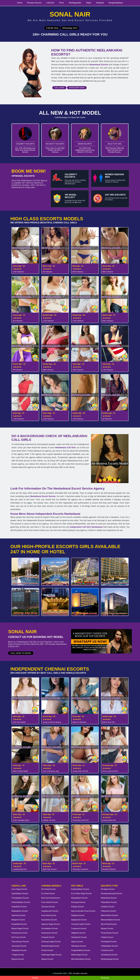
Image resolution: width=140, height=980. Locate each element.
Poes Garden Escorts (50, 902)
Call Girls (50, 3)
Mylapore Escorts (18, 920)
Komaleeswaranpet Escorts (112, 894)
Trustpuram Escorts (79, 928)
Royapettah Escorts (19, 924)
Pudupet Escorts (77, 907)
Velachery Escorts (18, 915)
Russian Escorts (34, 3)
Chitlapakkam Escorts (109, 946)
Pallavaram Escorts (108, 911)
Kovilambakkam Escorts (21, 902)
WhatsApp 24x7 (70, 28)
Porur (61, 3)
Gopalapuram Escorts (50, 911)
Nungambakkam (116, 3)
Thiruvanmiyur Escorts (20, 942)
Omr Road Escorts (49, 889)
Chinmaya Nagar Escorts (51, 942)
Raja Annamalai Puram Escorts (83, 911)
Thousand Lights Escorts (81, 924)
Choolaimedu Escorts (109, 955)
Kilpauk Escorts (47, 959)
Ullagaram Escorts (78, 933)
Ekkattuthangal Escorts (50, 946)
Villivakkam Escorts (79, 946)
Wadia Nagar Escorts (79, 955)
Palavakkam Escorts (109, 902)
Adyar (89, 3)
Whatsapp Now (77, 88)
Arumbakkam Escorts (50, 928)
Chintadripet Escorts (109, 942)
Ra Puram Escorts (19, 937)
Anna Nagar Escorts (19, 889)
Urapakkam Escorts (19, 907)
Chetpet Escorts (107, 937)
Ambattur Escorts (108, 907)
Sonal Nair (58, 973)
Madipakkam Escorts (20, 911)
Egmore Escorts (18, 959)
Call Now (59, 88)
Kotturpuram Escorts (19, 933)
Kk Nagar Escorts (108, 889)
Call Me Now (52, 28)
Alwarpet (100, 3)
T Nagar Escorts (18, 955)
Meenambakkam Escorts (111, 920)
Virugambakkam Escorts (81, 950)
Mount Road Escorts (109, 924)
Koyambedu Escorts (49, 920)
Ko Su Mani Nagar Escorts (81, 894)
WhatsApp (105, 978)
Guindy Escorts (47, 950)
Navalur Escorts (107, 928)
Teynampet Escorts (19, 946)
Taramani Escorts (48, 907)
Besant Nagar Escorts (20, 928)
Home (20, 3)
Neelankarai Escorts (109, 898)
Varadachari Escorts (79, 937)
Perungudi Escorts (78, 902)
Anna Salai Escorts (49, 915)
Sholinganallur (75, 3)
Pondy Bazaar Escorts (110, 933)
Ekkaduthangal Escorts (110, 959)
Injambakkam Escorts (20, 894)
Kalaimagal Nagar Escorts (51, 955)
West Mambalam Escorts (81, 959)
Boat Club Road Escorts (51, 898)
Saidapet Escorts (78, 915)
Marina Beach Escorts (110, 915)
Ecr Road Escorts (48, 894)
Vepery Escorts (77, 942)
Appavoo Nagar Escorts (51, 924)
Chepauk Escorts (48, 937)
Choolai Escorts (107, 950)
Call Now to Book (21, 653)
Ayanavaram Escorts (49, 933)
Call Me (35, 978)
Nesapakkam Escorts (79, 898)
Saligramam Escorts (79, 920)
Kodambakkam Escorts (80, 889)
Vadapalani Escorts (19, 950)
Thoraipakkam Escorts (20, 898)
